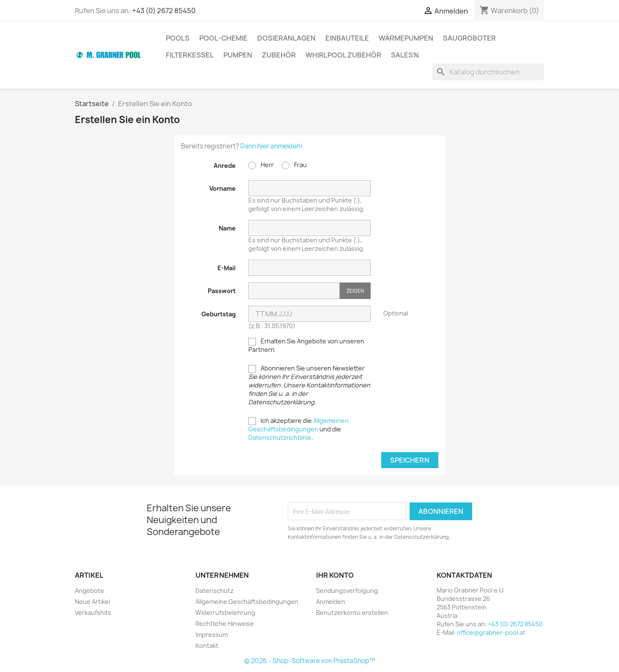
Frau (294, 165)
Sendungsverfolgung (347, 591)
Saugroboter (469, 38)
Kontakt (207, 646)
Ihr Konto (335, 575)
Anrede (225, 166)
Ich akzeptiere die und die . (298, 429)
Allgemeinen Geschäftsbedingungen (298, 425)
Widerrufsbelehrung (225, 613)
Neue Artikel (92, 602)
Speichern (410, 460)
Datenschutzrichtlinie (280, 437)
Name (227, 228)
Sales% (405, 55)
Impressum (212, 635)
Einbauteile (347, 38)
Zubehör (279, 55)
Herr (261, 165)
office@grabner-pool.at (491, 632)
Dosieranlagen (286, 38)
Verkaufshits (93, 613)
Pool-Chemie (223, 38)
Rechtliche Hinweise (225, 624)
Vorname (223, 188)
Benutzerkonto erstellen (352, 613)
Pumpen (238, 55)
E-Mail (227, 268)
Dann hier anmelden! (271, 146)
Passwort (222, 291)
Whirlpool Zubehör (343, 55)
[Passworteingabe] (294, 291)
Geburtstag (219, 314)
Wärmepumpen (406, 38)
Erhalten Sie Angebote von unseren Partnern (306, 345)
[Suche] (488, 72)
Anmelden (331, 602)
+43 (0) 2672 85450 (164, 11)
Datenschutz (215, 591)
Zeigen (355, 291)
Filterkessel (190, 55)
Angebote (89, 591)
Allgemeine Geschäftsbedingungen (247, 602)
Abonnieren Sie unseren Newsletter (309, 385)
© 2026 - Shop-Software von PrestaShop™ (310, 661)
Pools (178, 38)
